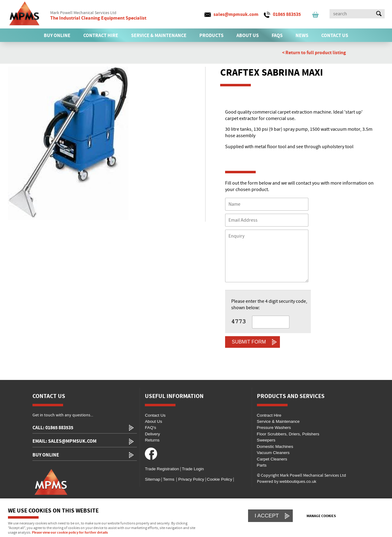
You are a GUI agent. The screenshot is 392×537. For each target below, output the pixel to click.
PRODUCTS (211, 36)
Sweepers (266, 440)
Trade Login (193, 469)
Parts (262, 465)
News (302, 36)
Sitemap (153, 479)
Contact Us (155, 415)
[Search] (352, 14)
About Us (153, 421)
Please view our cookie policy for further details (70, 533)
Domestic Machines (275, 447)
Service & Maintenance (278, 421)
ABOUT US (248, 36)
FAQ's (151, 428)
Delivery (152, 434)
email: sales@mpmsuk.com (64, 441)
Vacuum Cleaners (273, 453)
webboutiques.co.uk (298, 481)
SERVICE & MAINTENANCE (159, 36)
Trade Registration (162, 469)
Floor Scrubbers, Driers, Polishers (288, 434)
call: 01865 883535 (53, 428)
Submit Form (249, 342)
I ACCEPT (267, 516)
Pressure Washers (274, 428)
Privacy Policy (190, 479)
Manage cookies (321, 516)
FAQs (277, 36)
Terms (169, 479)
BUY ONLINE (57, 36)
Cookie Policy (220, 479)
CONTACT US (335, 36)
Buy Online (46, 455)
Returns (152, 440)
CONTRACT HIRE (101, 36)
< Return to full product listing (314, 53)
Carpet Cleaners (272, 459)
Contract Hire (269, 415)
